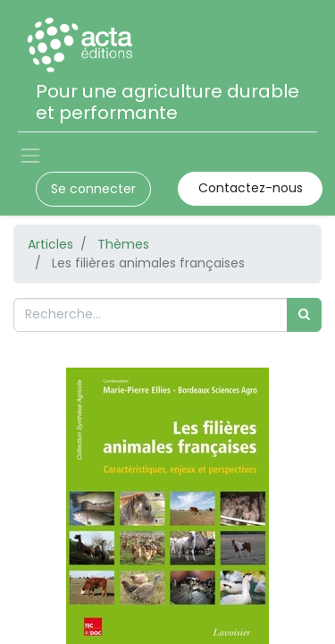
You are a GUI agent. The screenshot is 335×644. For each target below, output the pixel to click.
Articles (50, 244)
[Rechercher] (304, 314)
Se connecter (93, 189)
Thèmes (123, 244)
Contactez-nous (251, 188)
